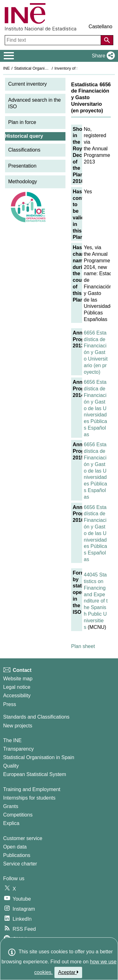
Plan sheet (83, 646)
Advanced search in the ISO (34, 103)
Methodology (23, 182)
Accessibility (17, 696)
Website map (18, 679)
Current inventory (28, 84)
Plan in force (22, 122)
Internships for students (29, 798)
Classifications (24, 150)
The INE (12, 740)
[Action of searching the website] (107, 40)
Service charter (20, 864)
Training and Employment (32, 789)
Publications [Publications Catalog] (17, 855)
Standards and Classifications (36, 717)
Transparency (18, 749)
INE (6, 68)
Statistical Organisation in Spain (43, 68)
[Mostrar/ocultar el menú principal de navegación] (9, 56)
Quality (11, 766)
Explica (11, 823)
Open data (15, 847)
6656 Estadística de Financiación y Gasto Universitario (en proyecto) (96, 352)
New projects (18, 726)
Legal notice (17, 687)
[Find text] (53, 40)
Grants (11, 806)
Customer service (23, 838)
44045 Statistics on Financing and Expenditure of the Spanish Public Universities (96, 601)
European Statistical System (35, 774)
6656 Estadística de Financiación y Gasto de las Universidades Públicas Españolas (95, 408)
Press (10, 704)
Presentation (22, 166)
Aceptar (68, 972)
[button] (102, 56)
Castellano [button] (100, 27)
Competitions (18, 815)
